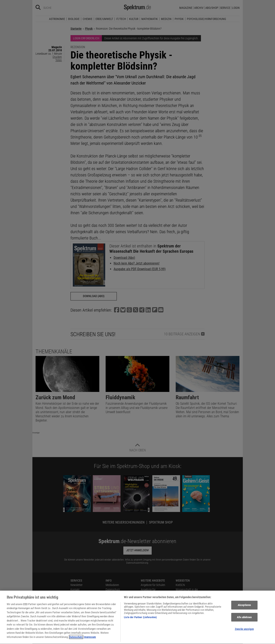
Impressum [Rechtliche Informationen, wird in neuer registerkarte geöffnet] (90, 639)
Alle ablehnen (244, 620)
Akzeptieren (244, 608)
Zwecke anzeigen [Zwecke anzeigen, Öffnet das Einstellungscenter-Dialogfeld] (244, 631)
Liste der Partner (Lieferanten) (140, 620)
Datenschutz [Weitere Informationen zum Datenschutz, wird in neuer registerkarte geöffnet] (76, 639)
